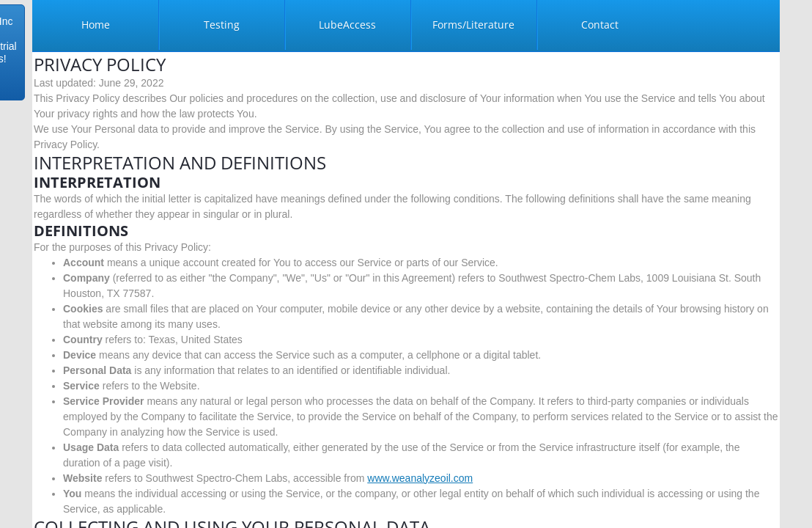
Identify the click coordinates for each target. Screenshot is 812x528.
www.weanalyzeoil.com (420, 478)
